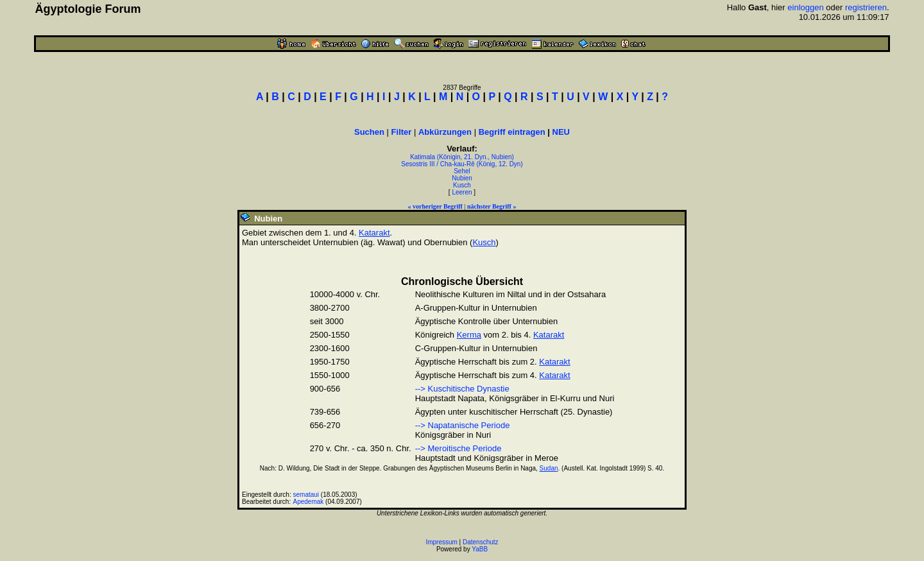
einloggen (805, 7)
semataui (306, 495)
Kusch (462, 185)
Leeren (462, 192)
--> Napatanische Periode (463, 425)
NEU (561, 132)
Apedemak (309, 502)
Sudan (549, 468)
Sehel (462, 171)
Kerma (469, 335)
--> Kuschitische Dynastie (462, 389)
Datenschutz (481, 542)
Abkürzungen (445, 132)
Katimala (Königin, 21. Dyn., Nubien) (462, 157)
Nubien (462, 178)
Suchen (369, 132)
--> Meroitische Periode (458, 448)
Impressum (441, 542)
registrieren (866, 7)
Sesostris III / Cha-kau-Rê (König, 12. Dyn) (462, 164)
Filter (402, 132)
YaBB (480, 549)
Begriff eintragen (512, 132)
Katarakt (374, 233)
